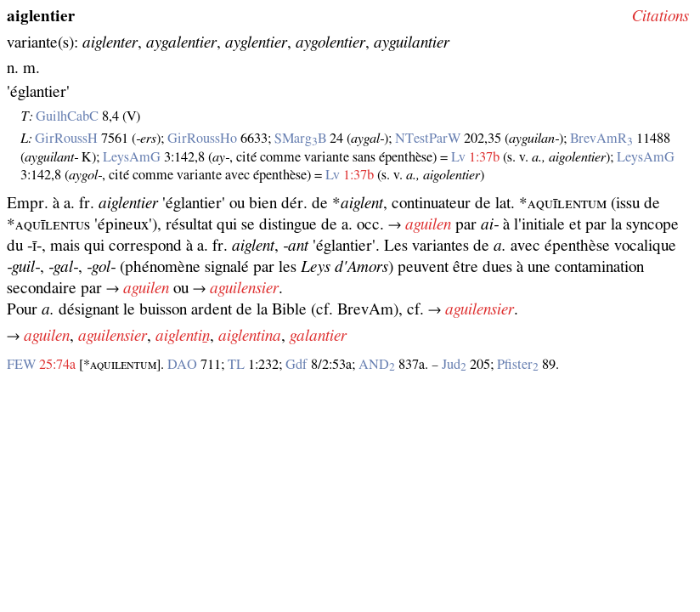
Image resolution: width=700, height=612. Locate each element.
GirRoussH (66, 139)
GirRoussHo (202, 139)
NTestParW (428, 139)
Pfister (518, 365)
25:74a (57, 365)
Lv (458, 157)
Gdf (296, 365)
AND (377, 365)
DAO (182, 365)
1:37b (484, 157)
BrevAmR (601, 139)
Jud (454, 365)
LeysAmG (132, 157)
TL (236, 365)
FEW (21, 365)
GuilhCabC (67, 116)
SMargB (300, 139)
